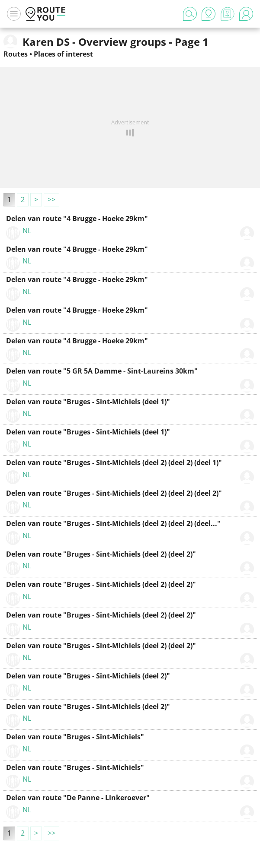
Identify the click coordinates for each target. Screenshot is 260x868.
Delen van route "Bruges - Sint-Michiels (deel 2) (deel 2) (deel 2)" (114, 493)
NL (27, 231)
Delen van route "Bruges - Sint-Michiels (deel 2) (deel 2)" (101, 554)
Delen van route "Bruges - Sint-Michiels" (75, 737)
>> (51, 200)
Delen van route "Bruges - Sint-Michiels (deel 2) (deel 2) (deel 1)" (114, 463)
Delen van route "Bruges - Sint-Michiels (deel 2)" (88, 676)
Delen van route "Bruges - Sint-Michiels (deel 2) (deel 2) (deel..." (113, 523)
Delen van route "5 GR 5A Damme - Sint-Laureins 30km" (102, 371)
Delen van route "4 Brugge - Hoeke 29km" (77, 219)
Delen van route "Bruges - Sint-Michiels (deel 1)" (88, 402)
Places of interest (63, 54)
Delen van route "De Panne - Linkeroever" (78, 798)
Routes (16, 54)
